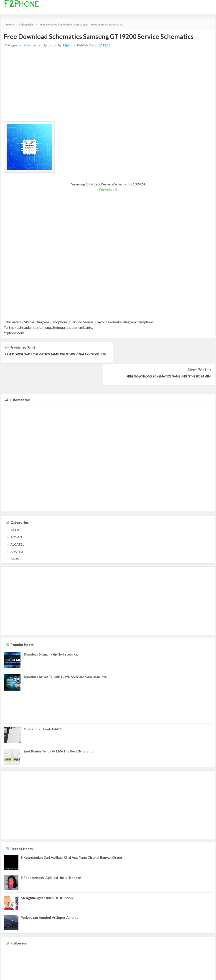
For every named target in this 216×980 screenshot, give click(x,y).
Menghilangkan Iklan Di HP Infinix (47, 876)
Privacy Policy (205, 972)
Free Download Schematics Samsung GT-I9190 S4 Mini (167, 354)
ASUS (15, 537)
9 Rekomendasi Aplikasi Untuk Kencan (51, 856)
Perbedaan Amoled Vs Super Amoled (50, 895)
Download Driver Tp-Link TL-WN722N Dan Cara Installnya (65, 655)
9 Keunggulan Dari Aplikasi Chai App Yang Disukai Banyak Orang (71, 835)
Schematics (32, 45)
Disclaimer (188, 972)
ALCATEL (17, 522)
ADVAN (16, 515)
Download (108, 189)
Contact (174, 972)
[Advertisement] (108, 85)
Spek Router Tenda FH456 (43, 707)
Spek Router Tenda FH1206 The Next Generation (59, 729)
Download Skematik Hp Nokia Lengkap (51, 632)
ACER (15, 508)
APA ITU (17, 530)
